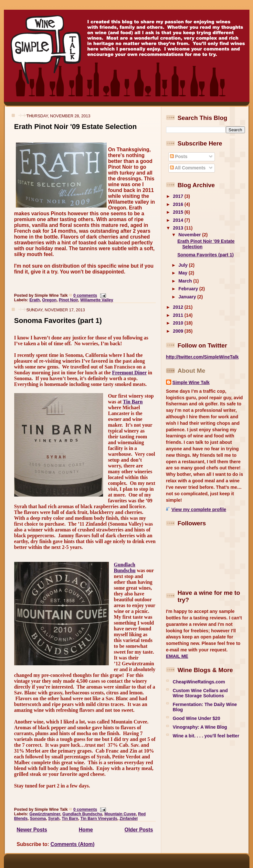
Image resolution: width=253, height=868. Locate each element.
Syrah (54, 819)
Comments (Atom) (72, 844)
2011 (179, 315)
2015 (179, 212)
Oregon (49, 300)
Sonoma (38, 819)
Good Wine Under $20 (197, 718)
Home (86, 830)
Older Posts (139, 830)
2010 (179, 323)
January (188, 297)
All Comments (188, 168)
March (186, 281)
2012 (179, 307)
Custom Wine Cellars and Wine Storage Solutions (200, 693)
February (189, 289)
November (190, 235)
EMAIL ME (177, 656)
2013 (179, 228)
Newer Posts (32, 830)
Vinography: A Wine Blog (200, 727)
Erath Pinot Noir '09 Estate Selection (76, 127)
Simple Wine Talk (191, 382)
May (183, 273)
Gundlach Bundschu (125, 568)
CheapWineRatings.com (199, 682)
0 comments (85, 295)
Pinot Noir (68, 300)
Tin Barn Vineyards (99, 819)
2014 (179, 220)
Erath (35, 300)
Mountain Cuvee (120, 814)
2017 (179, 196)
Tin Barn (133, 402)
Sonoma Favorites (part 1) (58, 321)
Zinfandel (129, 819)
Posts (179, 156)
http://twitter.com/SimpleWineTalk (202, 357)
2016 (179, 204)
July (184, 265)
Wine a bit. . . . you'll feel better (206, 736)
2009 (179, 331)
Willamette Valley (97, 300)
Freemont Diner (129, 373)
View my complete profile (199, 509)
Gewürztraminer (45, 814)
